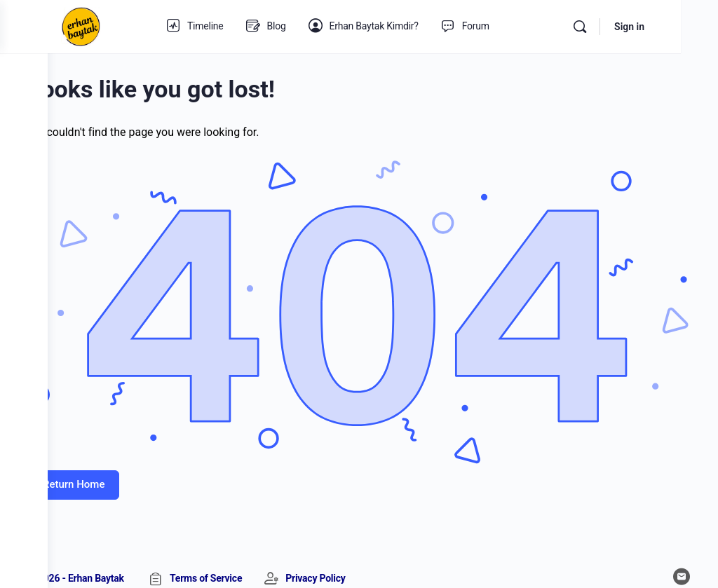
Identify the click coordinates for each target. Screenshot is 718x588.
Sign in (666, 27)
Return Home (121, 463)
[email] (682, 554)
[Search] (617, 27)
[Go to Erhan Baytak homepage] (128, 25)
